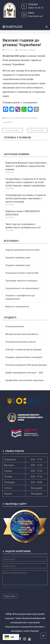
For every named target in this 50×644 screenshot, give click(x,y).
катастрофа (32, 118)
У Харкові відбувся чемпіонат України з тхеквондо (38, 130)
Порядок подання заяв (18, 265)
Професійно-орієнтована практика (24, 380)
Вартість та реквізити (17, 306)
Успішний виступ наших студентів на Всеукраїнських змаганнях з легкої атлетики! (26, 198)
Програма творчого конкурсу (21, 281)
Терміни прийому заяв (18, 257)
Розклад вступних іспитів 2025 (22, 273)
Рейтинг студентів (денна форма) (23, 349)
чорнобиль (8, 122)
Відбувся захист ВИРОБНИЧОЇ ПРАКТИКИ (23, 213)
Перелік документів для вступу (23, 250)
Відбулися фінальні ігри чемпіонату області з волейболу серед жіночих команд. (26, 166)
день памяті (21, 118)
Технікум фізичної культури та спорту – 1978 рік (14, 130)
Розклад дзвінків (15, 326)
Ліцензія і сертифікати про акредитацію (20, 297)
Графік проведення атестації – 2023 (24, 372)
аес (13, 118)
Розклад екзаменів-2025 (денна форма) (26, 365)
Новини (31, 50)
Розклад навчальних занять (21, 342)
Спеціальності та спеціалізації (22, 288)
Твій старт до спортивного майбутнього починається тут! (23, 226)
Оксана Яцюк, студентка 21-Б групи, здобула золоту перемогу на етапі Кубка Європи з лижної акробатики (26, 182)
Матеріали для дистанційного (22, 334)
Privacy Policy (29, 587)
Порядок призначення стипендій (24, 357)
